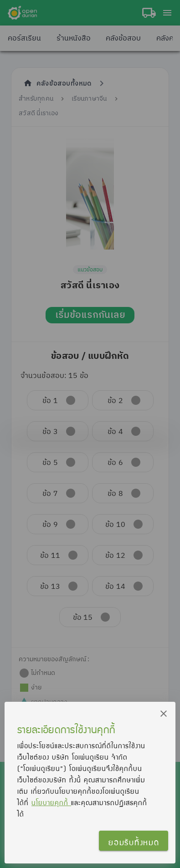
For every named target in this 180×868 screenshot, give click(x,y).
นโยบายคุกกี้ (51, 802)
